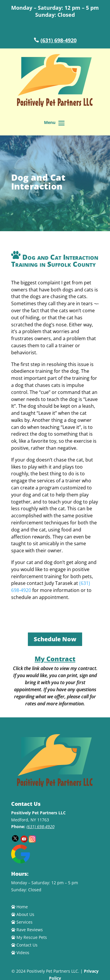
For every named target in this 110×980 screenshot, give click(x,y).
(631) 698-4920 (59, 40)
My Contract (55, 659)
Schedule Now (55, 639)
